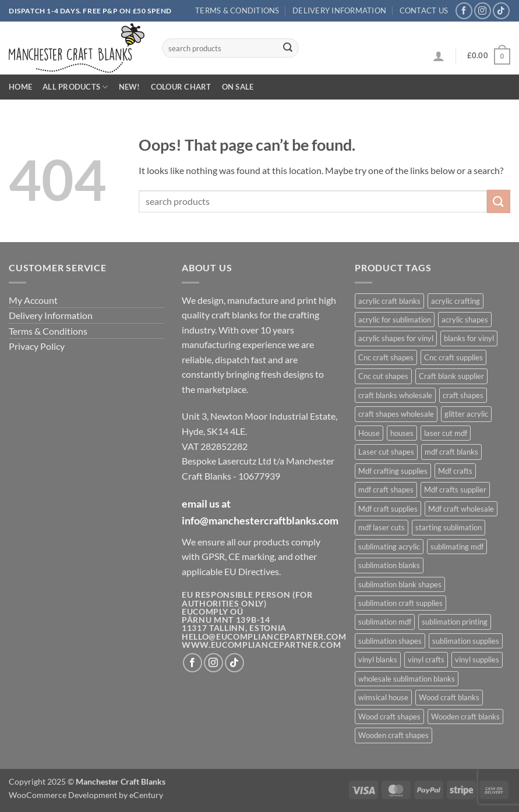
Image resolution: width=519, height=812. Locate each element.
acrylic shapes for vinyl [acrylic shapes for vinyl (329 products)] (396, 338)
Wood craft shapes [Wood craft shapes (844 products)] (389, 717)
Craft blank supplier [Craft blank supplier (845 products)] (451, 376)
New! (130, 87)
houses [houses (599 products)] (402, 433)
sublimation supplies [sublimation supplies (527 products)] (466, 641)
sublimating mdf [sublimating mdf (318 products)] (457, 547)
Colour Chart (181, 87)
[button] (439, 56)
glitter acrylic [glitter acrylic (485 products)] (466, 414)
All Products (75, 87)
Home (20, 87)
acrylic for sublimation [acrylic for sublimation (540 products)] (395, 320)
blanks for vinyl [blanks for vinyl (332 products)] (469, 338)
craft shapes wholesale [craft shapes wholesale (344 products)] (396, 414)
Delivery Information (339, 10)
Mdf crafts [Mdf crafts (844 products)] (455, 471)
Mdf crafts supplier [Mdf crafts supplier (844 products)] (455, 490)
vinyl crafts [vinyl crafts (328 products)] (426, 659)
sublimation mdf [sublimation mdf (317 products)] (385, 622)
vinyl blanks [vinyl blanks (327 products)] (378, 659)
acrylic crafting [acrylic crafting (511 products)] (456, 301)
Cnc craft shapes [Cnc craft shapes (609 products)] (386, 357)
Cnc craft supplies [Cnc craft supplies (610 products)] (453, 357)
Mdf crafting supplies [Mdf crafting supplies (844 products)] (393, 471)
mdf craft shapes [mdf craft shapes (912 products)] (386, 490)
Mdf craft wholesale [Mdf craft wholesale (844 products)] (461, 509)
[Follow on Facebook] (464, 11)
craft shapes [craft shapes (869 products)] (463, 395)
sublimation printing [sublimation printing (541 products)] (455, 622)
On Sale (238, 87)
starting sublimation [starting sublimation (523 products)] (449, 527)
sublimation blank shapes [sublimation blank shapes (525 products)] (400, 584)
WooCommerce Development (63, 795)
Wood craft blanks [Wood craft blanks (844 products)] (449, 697)
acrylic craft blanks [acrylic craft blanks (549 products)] (389, 301)
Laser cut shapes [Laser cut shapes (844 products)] (386, 452)
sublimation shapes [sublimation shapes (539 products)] (390, 641)
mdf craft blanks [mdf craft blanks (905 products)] (451, 452)
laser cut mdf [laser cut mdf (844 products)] (446, 433)
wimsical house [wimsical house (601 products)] (383, 697)
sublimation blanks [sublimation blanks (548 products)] (389, 565)
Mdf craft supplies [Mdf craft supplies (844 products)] (388, 509)
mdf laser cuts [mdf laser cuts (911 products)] (382, 527)
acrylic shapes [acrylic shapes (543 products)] (465, 320)
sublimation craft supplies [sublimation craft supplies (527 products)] (400, 603)
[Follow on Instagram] (483, 11)
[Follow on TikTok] (501, 11)
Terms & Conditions (237, 10)
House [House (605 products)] (369, 433)
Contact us (424, 10)
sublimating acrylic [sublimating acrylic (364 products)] (389, 547)
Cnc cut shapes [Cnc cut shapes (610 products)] (383, 376)
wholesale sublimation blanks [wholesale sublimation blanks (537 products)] (407, 679)
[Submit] (288, 48)
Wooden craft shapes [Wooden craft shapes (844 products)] (393, 735)
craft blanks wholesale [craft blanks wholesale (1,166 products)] (395, 395)
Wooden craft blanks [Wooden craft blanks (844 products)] (465, 717)
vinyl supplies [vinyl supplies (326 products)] (477, 659)
